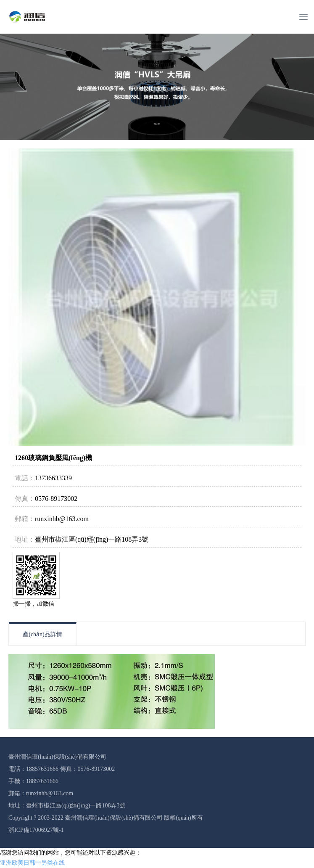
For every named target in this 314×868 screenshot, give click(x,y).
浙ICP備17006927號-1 (36, 830)
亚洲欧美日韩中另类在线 (32, 863)
